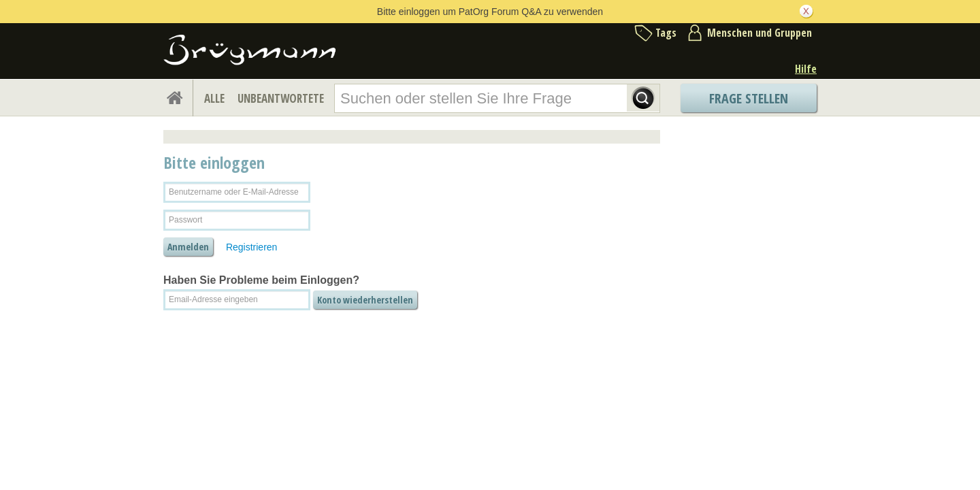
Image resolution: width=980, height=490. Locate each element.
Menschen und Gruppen (759, 33)
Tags (666, 33)
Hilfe (806, 69)
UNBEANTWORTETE (281, 98)
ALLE (214, 98)
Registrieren (251, 247)
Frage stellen (749, 98)
